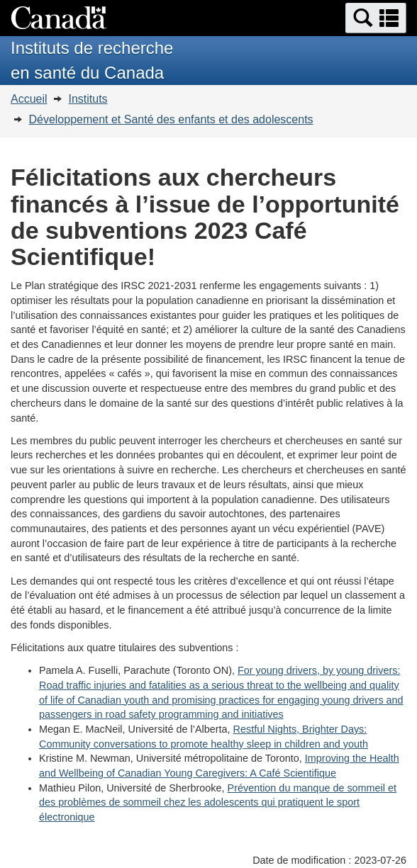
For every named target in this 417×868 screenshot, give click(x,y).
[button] (376, 18)
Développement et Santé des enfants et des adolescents (171, 119)
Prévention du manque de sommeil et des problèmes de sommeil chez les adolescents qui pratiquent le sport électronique (218, 802)
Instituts (88, 99)
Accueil (29, 99)
